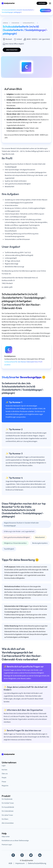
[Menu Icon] (50, 3)
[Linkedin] (40, 855)
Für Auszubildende (8, 807)
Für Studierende (7, 799)
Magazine (5, 786)
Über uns (5, 774)
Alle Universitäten (8, 823)
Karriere (4, 770)
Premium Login (7, 845)
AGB (10, 863)
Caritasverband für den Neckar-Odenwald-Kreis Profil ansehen (23, 363)
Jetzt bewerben (46, 10)
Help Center (6, 837)
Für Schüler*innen (8, 803)
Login (4, 766)
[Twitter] (31, 855)
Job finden (42, 3)
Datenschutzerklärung (37, 863)
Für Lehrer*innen (7, 815)
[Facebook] (13, 855)
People (4, 778)
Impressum (20, 863)
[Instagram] (22, 855)
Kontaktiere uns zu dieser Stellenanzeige (15, 841)
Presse (4, 782)
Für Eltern (5, 819)
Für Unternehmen (8, 811)
